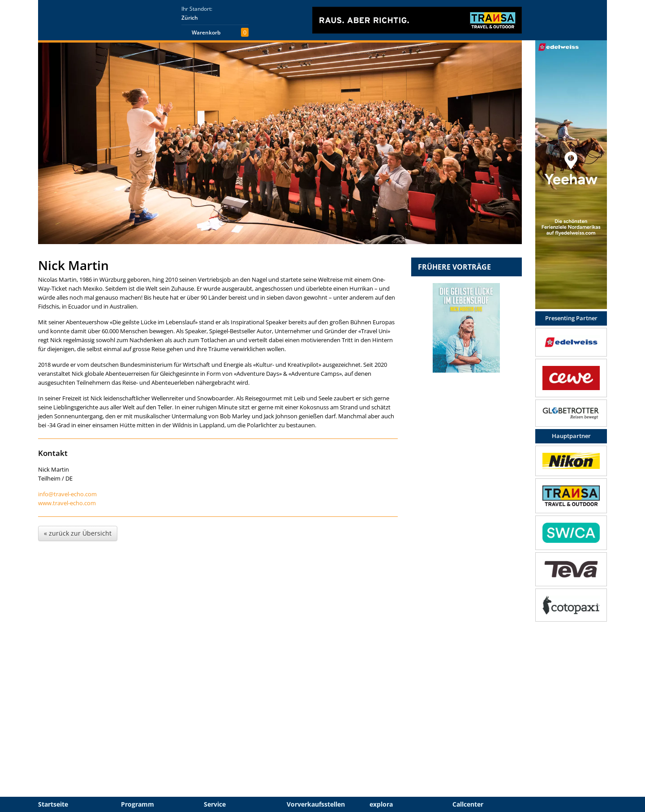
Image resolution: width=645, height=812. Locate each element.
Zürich (190, 18)
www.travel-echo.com (67, 503)
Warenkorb (206, 32)
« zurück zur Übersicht (78, 533)
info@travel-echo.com (67, 494)
